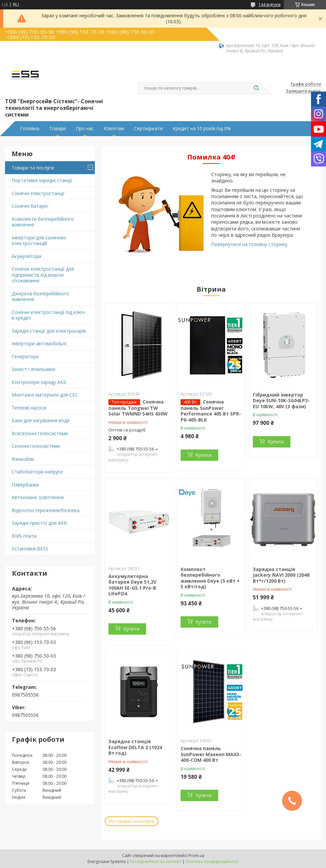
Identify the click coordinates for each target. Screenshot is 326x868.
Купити (204, 455)
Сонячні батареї (30, 206)
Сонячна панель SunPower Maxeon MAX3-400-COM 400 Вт (211, 754)
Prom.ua (196, 856)
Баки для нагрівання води (41, 420)
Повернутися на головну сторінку (249, 244)
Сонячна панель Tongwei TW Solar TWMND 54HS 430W (138, 408)
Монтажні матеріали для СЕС (45, 395)
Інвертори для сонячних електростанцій (39, 241)
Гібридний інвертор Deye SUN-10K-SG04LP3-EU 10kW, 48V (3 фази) (281, 401)
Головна (30, 129)
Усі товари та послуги (132, 821)
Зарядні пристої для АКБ (39, 523)
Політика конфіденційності (212, 862)
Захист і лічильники (33, 369)
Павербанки (25, 485)
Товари (58, 129)
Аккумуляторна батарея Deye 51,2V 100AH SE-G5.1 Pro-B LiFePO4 (132, 585)
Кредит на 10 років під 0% (202, 129)
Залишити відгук (303, 91)
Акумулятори (26, 256)
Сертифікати (148, 129)
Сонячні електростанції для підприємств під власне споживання (43, 275)
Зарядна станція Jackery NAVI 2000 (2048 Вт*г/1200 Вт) (281, 575)
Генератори (25, 356)
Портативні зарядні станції (42, 180)
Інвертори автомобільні (39, 343)
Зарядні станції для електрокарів (49, 331)
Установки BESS (30, 549)
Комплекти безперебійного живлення (43, 222)
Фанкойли (23, 459)
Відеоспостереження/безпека (46, 510)
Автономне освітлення (38, 497)
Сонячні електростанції (38, 193)
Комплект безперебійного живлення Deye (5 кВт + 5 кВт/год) (210, 578)
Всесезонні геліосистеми (40, 433)
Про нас (85, 129)
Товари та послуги (33, 168)
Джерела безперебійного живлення (40, 296)
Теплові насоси (29, 408)
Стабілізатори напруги (37, 472)
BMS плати (24, 536)
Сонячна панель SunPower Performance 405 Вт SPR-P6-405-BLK (211, 411)
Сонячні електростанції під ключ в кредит (48, 315)
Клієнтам (114, 129)
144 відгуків (269, 4)
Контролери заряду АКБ (39, 382)
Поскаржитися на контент (156, 862)
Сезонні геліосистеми (36, 446)
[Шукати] (256, 88)
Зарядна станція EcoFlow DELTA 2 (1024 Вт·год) (135, 747)
